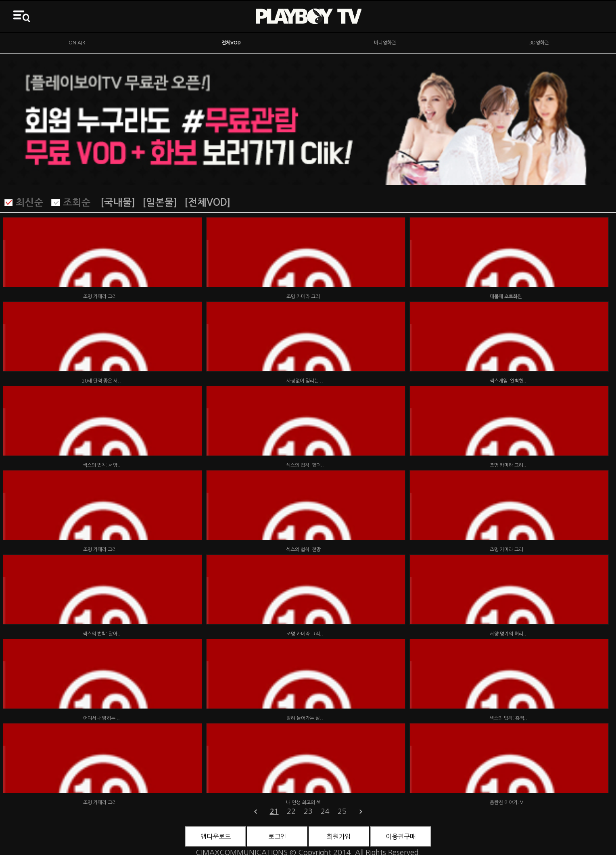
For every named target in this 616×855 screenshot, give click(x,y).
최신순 (30, 203)
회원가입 (339, 836)
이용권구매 (401, 836)
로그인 (277, 836)
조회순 (77, 203)
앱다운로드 (216, 836)
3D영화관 (539, 43)
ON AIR (77, 43)
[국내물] (118, 203)
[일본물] (160, 203)
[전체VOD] (207, 203)
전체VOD (231, 43)
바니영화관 (385, 43)
